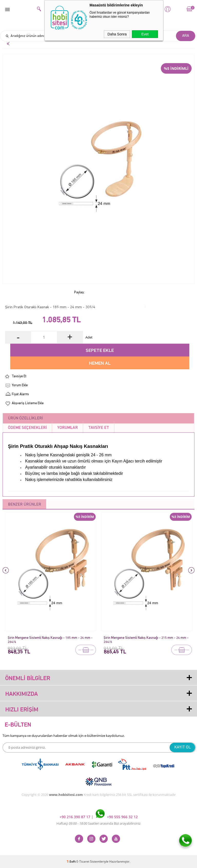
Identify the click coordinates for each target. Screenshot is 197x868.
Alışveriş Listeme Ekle (28, 403)
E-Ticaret (83, 861)
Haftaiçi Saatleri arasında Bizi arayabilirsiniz (98, 823)
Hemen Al (100, 364)
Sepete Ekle (100, 351)
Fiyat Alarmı (20, 394)
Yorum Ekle (20, 385)
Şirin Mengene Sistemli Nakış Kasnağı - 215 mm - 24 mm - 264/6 (146, 640)
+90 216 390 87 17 (75, 817)
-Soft (72, 861)
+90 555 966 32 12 (117, 817)
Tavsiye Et (19, 376)
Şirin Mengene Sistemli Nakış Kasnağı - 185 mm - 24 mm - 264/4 (50, 640)
